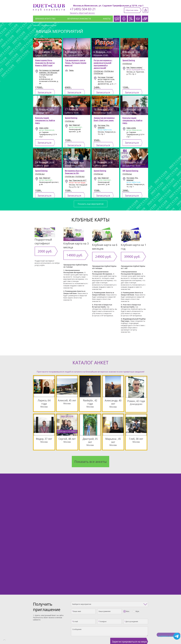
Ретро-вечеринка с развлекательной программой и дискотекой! (103, 64)
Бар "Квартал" (45, 186)
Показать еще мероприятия (91, 204)
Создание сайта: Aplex (90, 638)
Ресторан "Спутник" (106, 77)
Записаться (50, 89)
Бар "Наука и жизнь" (135, 67)
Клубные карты (111, 595)
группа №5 (98, 73)
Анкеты (107, 19)
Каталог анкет (42, 595)
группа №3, (99, 71)
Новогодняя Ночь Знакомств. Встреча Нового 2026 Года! (45, 63)
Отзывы (142, 595)
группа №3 (127, 64)
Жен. (127, 544)
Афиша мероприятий (49, 25)
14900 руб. (70, 253)
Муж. (137, 544)
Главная (36, 25)
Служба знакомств (64, 595)
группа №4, (109, 71)
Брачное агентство (45, 19)
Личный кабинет (145, 10)
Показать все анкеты (90, 452)
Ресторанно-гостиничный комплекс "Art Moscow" (49, 71)
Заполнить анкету (92, 608)
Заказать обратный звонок (82, 13)
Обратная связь (132, 10)
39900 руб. (127, 255)
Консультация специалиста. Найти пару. (45, 128)
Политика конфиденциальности (91, 636)
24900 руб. (99, 255)
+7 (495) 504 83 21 (83, 9)
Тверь (71, 70)
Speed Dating (129, 60)
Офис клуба (44, 136)
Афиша (128, 595)
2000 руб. (41, 249)
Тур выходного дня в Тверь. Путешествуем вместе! (76, 63)
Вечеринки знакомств (79, 19)
